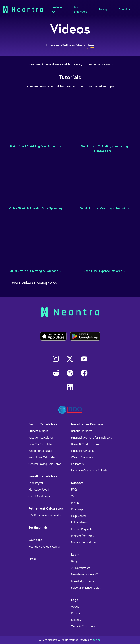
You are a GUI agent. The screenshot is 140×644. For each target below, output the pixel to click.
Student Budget (38, 431)
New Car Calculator (41, 444)
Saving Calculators (43, 424)
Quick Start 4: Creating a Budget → (104, 208)
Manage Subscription (84, 542)
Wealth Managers (82, 457)
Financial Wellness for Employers (91, 438)
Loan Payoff (36, 483)
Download (125, 9)
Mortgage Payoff (39, 489)
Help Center (79, 516)
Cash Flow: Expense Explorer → (104, 271)
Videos (75, 496)
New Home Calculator (42, 457)
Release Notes (80, 522)
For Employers (80, 9)
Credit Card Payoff (40, 496)
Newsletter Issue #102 (85, 574)
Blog (74, 561)
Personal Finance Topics (86, 588)
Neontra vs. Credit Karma (44, 547)
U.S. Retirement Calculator (45, 515)
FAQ (74, 489)
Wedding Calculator (41, 451)
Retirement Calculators (46, 508)
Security (76, 620)
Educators (77, 464)
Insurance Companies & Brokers (91, 470)
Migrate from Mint (82, 536)
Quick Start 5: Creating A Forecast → (36, 271)
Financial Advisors (82, 451)
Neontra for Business (87, 424)
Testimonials (38, 527)
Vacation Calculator (41, 438)
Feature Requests (82, 529)
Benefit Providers (82, 431)
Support (77, 483)
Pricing (103, 9)
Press (33, 559)
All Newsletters (81, 568)
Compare (35, 540)
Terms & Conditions (83, 626)
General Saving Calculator (45, 464)
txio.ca (97, 640)
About (75, 607)
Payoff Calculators (43, 476)
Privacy (76, 613)
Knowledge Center (83, 581)
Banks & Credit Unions (85, 444)
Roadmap (77, 509)
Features (57, 7)
